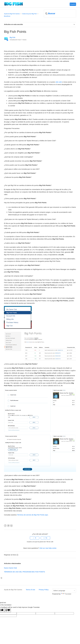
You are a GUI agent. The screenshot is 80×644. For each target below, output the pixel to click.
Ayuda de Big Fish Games (12, 14)
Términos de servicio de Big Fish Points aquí (32, 515)
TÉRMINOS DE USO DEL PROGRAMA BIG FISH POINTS (24, 572)
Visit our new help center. (48, 548)
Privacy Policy (44, 590)
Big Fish (12, 37)
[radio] (35, 538)
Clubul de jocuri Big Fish (29, 14)
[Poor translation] (8, 610)
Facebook (5, 526)
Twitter (8, 526)
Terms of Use (30, 590)
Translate (66, 594)
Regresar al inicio (11, 555)
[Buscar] (60, 14)
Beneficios (7, 16)
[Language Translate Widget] (64, 591)
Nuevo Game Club (10, 568)
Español (73, 4)
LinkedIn (11, 526)
